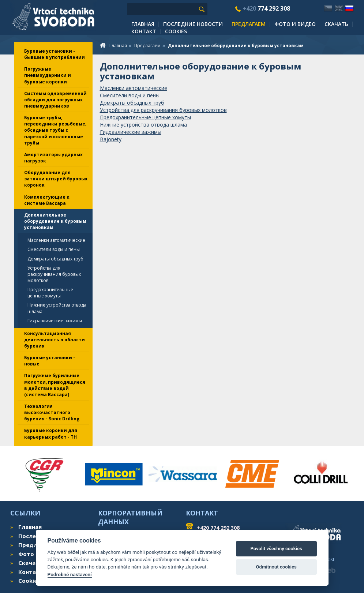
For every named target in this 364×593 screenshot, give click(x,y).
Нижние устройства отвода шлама (57, 308)
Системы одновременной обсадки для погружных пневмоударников (55, 100)
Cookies (176, 31)
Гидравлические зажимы (55, 321)
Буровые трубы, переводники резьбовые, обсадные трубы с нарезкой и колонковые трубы (55, 130)
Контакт (144, 31)
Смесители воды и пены (54, 249)
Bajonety (111, 139)
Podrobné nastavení (70, 574)
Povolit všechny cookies (276, 549)
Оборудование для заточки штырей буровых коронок (56, 179)
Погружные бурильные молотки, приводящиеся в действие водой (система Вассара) (55, 385)
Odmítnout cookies (276, 567)
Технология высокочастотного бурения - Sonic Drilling (52, 412)
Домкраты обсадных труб (55, 259)
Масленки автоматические (56, 240)
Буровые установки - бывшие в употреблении (55, 54)
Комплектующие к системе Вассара (47, 200)
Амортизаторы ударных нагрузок (53, 158)
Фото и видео (295, 24)
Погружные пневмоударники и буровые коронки (48, 75)
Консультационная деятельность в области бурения (55, 340)
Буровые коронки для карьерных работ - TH (51, 434)
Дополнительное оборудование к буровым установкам (55, 221)
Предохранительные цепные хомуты (50, 293)
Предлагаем (249, 24)
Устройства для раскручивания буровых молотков (54, 274)
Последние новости (193, 24)
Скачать (336, 24)
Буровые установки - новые (50, 361)
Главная (143, 24)
